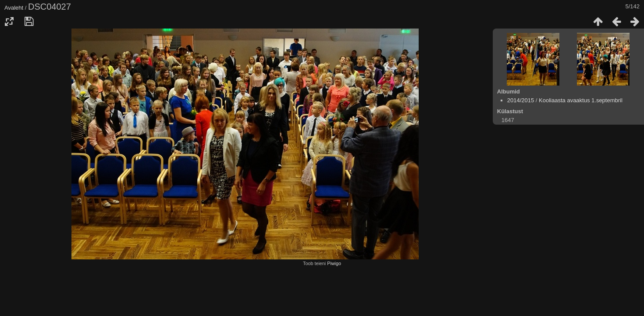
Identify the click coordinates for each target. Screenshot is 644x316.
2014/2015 (521, 100)
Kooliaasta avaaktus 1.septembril (581, 100)
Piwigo (334, 263)
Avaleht (14, 8)
